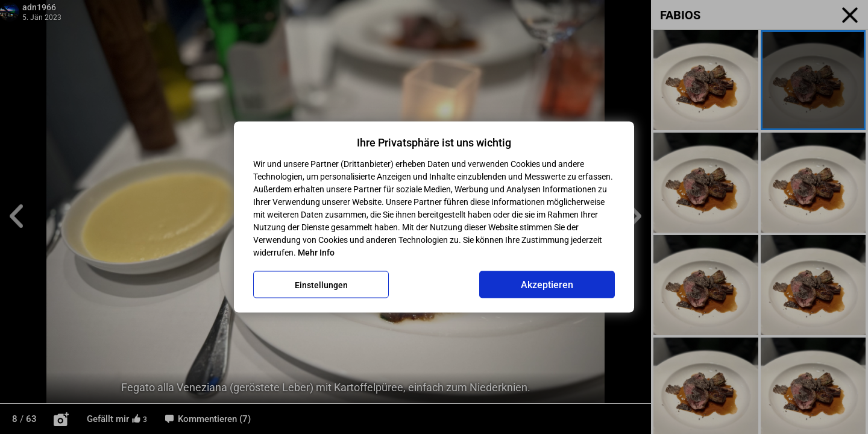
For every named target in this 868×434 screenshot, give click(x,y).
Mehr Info (316, 253)
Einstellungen (321, 285)
